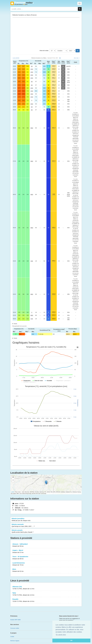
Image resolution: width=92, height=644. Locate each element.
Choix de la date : (44, 51)
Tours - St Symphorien (46, 558)
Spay (46, 594)
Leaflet (13, 492)
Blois (46, 570)
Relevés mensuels (46, 525)
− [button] (13, 480)
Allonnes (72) (46, 588)
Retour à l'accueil (22, 3)
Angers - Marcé (46, 551)
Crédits (12, 637)
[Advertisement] (46, 33)
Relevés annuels (46, 531)
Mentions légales (15, 641)
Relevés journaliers (46, 520)
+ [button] (13, 477)
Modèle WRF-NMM (15, 620)
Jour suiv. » (77, 58)
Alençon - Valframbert (46, 545)
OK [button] (71, 640)
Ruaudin (46, 600)
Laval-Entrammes (46, 564)
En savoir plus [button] (61, 635)
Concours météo (15, 628)
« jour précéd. (16, 58)
